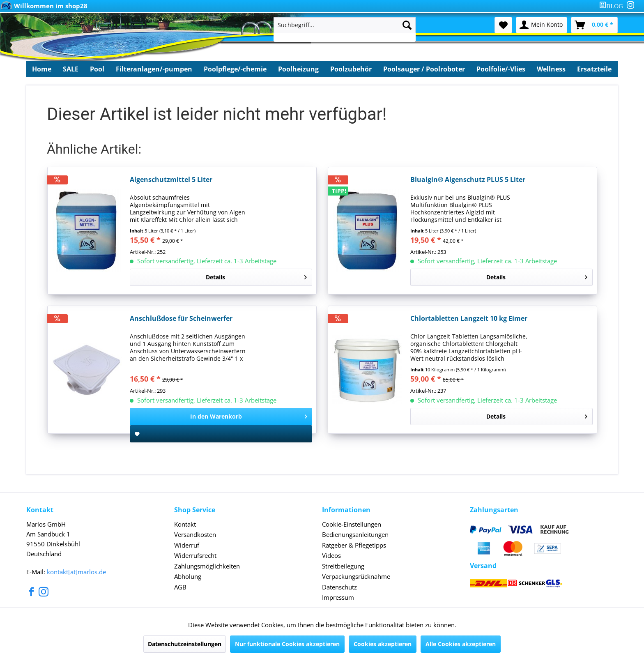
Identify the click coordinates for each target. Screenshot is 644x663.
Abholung (188, 576)
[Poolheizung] (298, 69)
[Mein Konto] (542, 25)
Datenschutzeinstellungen (185, 644)
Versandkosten (195, 534)
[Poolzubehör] (351, 69)
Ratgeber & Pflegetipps (354, 545)
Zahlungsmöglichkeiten (207, 566)
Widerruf (187, 545)
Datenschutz (339, 587)
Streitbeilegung (343, 566)
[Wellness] (551, 69)
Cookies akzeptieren (383, 644)
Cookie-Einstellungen (352, 524)
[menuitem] (613, 6)
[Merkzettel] (503, 25)
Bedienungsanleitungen (355, 534)
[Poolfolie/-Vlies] (501, 69)
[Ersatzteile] (594, 69)
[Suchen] (407, 25)
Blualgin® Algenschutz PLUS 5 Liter (468, 180)
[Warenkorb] (594, 25)
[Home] (42, 69)
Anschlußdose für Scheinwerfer (181, 319)
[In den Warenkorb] (221, 417)
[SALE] (71, 69)
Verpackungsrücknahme (356, 576)
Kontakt (185, 524)
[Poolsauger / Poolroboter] (424, 69)
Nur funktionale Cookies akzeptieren (287, 644)
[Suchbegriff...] (345, 25)
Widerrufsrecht (195, 555)
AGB (180, 587)
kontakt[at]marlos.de (76, 572)
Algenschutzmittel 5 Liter (171, 180)
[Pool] (97, 69)
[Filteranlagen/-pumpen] (154, 69)
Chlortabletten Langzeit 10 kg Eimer (469, 319)
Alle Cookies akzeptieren (461, 644)
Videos (331, 555)
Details (256, 276)
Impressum (338, 597)
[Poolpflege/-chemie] (235, 69)
